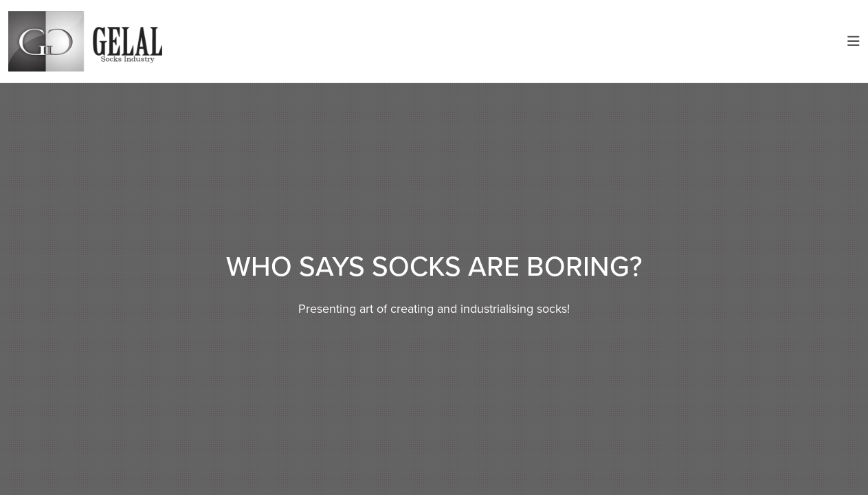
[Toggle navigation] (854, 41)
